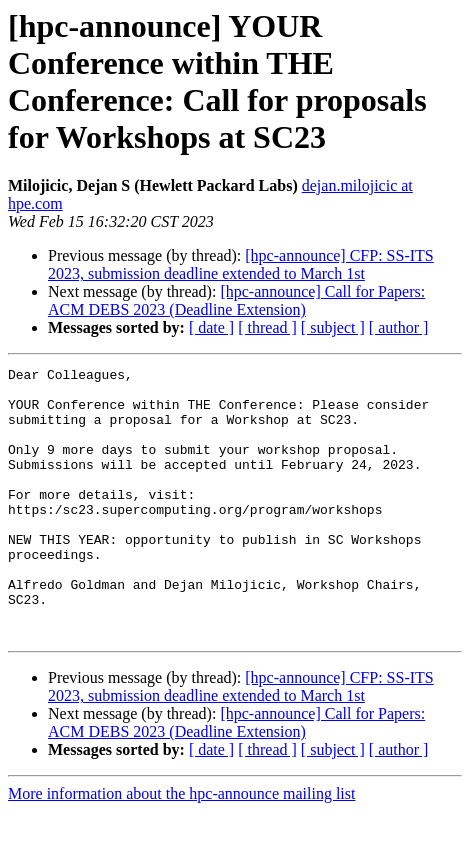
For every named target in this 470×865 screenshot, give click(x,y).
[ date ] (211, 327)
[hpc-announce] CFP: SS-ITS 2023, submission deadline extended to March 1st (241, 264)
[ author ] (399, 327)
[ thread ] (267, 327)
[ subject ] (333, 327)
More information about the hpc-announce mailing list (181, 847)
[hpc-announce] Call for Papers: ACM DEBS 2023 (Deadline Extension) (236, 300)
